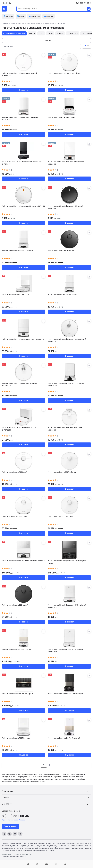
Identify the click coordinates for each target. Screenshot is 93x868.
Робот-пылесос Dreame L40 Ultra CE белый (17, 250)
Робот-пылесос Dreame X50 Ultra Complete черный (66, 694)
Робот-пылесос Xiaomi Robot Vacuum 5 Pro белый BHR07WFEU (66, 385)
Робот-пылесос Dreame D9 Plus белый (61, 117)
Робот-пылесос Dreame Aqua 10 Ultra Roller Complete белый (23, 561)
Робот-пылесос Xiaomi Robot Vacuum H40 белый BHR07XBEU (20, 429)
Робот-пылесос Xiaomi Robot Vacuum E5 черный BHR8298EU (65, 207)
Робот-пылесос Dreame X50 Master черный (18, 694)
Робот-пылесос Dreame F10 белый (14, 472)
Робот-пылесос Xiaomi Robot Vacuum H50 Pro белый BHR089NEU (67, 606)
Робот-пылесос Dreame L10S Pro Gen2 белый (64, 73)
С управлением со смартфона (14, 33)
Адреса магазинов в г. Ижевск (13, 820)
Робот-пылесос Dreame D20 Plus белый (16, 295)
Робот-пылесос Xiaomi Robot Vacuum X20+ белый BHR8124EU (20, 119)
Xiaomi (50, 33)
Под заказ (24, 711)
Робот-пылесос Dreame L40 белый (14, 516)
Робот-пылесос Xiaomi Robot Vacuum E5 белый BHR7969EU (24, 206)
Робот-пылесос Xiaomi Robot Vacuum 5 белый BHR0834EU (23, 339)
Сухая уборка (73, 33)
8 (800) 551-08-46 (85, 3)
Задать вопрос (10, 826)
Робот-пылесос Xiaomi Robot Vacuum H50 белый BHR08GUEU (65, 650)
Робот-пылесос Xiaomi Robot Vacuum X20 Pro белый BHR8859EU (67, 163)
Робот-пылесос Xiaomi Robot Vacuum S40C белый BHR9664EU (66, 429)
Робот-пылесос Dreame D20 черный (15, 605)
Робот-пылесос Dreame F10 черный (61, 250)
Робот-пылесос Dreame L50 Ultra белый (16, 649)
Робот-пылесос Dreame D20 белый (60, 516)
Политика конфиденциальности (14, 857)
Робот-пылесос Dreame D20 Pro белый (62, 472)
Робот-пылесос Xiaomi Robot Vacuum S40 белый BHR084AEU (19, 385)
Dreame (32, 33)
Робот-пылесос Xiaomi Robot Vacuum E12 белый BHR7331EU (19, 74)
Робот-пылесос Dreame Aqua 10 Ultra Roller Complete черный (67, 562)
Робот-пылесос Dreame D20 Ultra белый (62, 295)
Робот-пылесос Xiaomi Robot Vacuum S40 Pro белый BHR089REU (67, 340)
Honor (41, 33)
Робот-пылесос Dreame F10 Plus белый (16, 738)
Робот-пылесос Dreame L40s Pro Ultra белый (64, 738)
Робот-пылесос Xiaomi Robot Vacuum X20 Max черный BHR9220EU (22, 163)
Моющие (60, 33)
